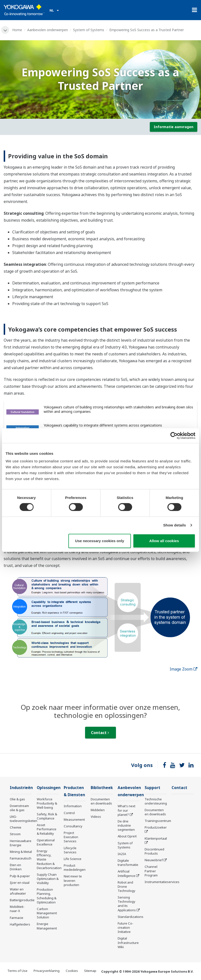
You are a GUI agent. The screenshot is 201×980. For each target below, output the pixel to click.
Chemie (16, 827)
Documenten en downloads (101, 801)
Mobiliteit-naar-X (17, 909)
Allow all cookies (164, 541)
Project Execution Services (71, 837)
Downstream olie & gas (19, 808)
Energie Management (47, 926)
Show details (175, 525)
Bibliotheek (102, 788)
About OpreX (127, 836)
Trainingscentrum (158, 821)
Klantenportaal (156, 838)
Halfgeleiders (20, 924)
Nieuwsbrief (154, 860)
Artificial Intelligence (126, 873)
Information (73, 806)
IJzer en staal (20, 883)
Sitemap (90, 971)
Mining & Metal (21, 852)
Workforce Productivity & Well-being (47, 803)
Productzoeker (156, 827)
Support (152, 788)
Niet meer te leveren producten (73, 880)
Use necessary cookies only (100, 541)
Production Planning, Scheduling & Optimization (47, 896)
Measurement (74, 819)
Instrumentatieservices (162, 882)
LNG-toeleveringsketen (24, 819)
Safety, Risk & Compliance (47, 816)
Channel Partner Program (151, 871)
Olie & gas (17, 799)
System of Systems (89, 30)
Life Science (73, 859)
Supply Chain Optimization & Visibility (48, 879)
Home (17, 30)
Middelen (98, 810)
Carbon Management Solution (47, 913)
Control (69, 813)
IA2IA (122, 854)
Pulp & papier (20, 876)
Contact (100, 733)
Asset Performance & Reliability (47, 829)
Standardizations (131, 917)
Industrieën (21, 788)
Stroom (15, 834)
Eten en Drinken (16, 867)
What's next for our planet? (126, 810)
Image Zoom (183, 669)
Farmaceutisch (21, 858)
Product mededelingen (75, 867)
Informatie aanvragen (174, 127)
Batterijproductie (22, 900)
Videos (96, 817)
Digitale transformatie (128, 863)
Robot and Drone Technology (126, 886)
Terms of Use (17, 971)
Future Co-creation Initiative (126, 927)
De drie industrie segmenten (126, 825)
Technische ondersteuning (156, 801)
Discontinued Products (154, 851)
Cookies (72, 971)
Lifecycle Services (70, 850)
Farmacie (17, 918)
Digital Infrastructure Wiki (128, 942)
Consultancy (73, 826)
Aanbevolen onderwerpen (48, 30)
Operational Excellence (46, 842)
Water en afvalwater (18, 891)
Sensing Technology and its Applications (127, 904)
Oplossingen (49, 788)
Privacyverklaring (47, 971)
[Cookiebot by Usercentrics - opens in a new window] (174, 435)
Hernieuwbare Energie (21, 843)
